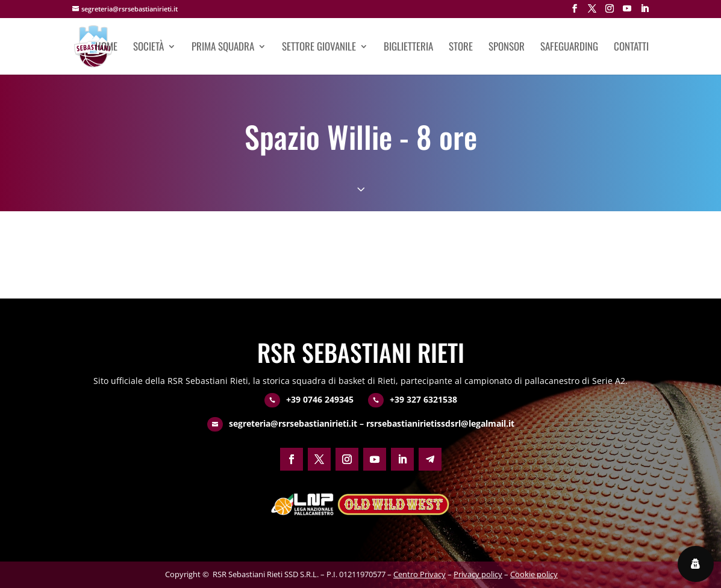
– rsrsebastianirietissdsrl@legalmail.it (436, 423)
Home (106, 48)
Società (148, 48)
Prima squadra (223, 48)
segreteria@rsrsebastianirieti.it (293, 423)
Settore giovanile (319, 48)
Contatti (631, 48)
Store (461, 48)
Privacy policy (478, 574)
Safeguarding (569, 48)
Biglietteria (408, 48)
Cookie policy (534, 574)
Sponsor (507, 48)
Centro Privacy (420, 574)
